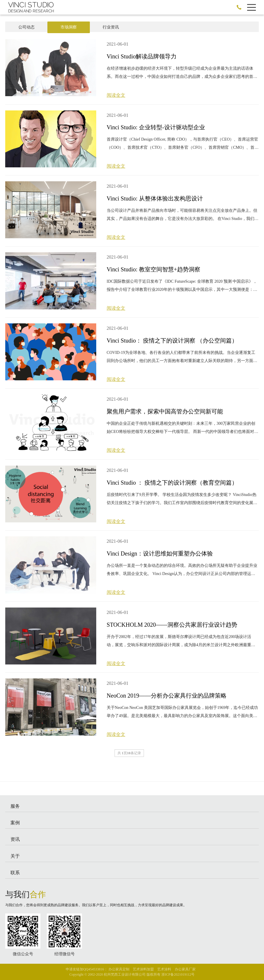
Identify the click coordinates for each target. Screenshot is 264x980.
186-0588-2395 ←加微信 (239, 7)
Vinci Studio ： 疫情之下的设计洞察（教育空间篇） (172, 483)
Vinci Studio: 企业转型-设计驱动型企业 (156, 127)
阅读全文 (116, 95)
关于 (15, 856)
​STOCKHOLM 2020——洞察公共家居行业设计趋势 (172, 625)
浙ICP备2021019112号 (178, 974)
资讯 (15, 839)
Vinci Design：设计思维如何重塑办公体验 (160, 553)
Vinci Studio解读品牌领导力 (142, 56)
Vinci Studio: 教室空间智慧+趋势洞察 (154, 269)
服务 (15, 806)
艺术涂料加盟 (143, 969)
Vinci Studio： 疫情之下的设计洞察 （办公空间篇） (172, 341)
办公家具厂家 (185, 969)
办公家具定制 (119, 969)
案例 (15, 823)
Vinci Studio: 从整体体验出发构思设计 (155, 198)
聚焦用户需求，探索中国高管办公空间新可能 (165, 411)
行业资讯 (111, 27)
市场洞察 (69, 27)
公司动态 (26, 27)
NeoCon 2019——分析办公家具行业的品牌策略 (167, 696)
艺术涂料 (164, 969)
